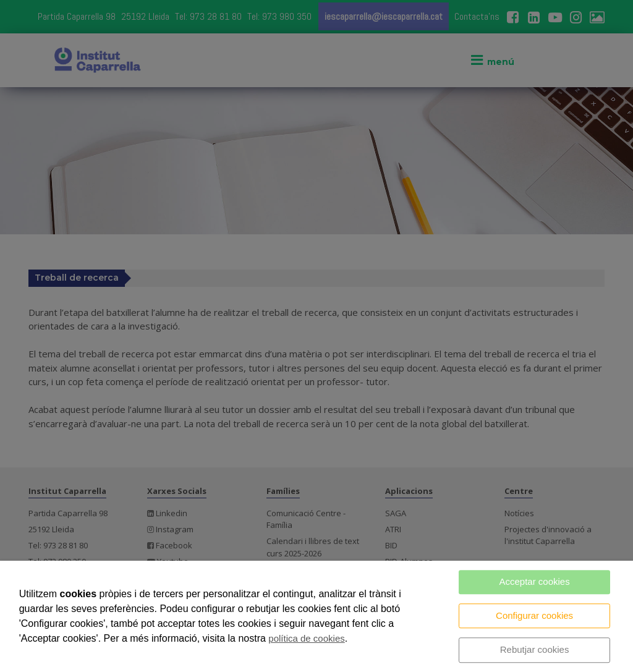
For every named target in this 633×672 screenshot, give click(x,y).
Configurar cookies (534, 615)
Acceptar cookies (534, 581)
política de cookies (306, 638)
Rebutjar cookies (535, 649)
